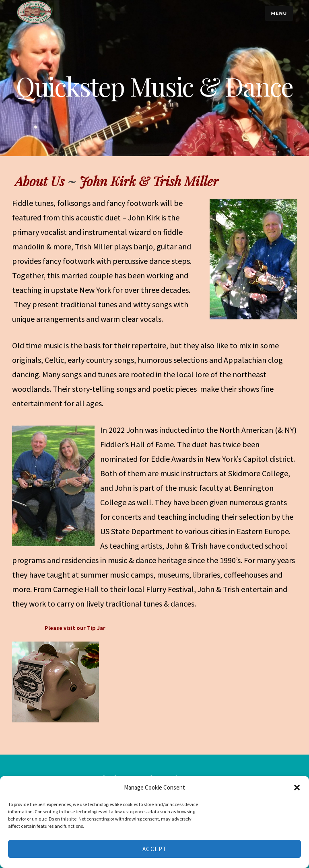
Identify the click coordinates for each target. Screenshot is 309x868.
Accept (155, 849)
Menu (279, 13)
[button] (297, 788)
